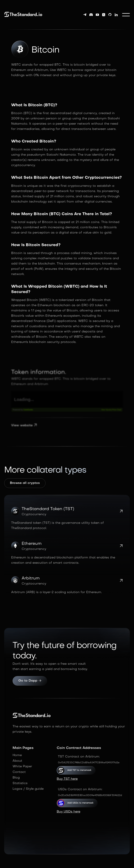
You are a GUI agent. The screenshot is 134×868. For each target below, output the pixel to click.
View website (24, 426)
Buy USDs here (68, 812)
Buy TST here (67, 779)
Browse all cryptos (25, 483)
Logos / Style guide (28, 789)
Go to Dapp (30, 681)
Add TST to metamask (80, 770)
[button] (126, 15)
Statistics (20, 783)
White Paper (22, 767)
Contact (19, 772)
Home (17, 755)
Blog (16, 778)
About (17, 761)
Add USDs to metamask (81, 803)
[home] (23, 14)
